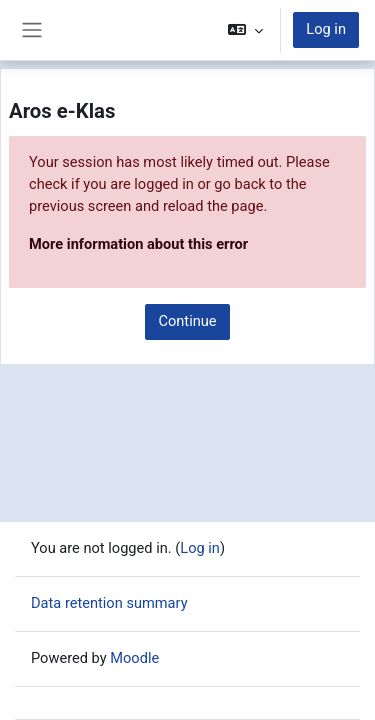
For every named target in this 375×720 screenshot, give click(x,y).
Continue (187, 321)
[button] (245, 30)
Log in (326, 29)
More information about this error (138, 244)
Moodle (134, 658)
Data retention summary (109, 603)
